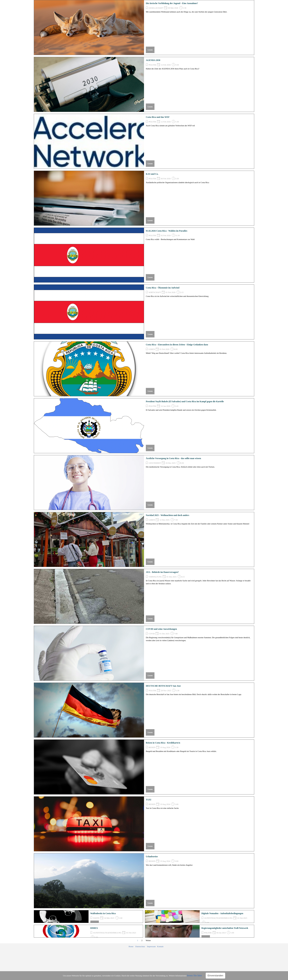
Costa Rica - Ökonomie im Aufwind (163, 288)
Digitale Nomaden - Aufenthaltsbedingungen (222, 913)
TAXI (148, 800)
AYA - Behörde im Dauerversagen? (162, 572)
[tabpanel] (146, 947)
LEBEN (152, 349)
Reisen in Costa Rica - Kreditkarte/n (163, 743)
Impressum (151, 947)
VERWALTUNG (155, 577)
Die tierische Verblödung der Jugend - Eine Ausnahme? (172, 3)
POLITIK (152, 65)
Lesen (150, 50)
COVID (152, 634)
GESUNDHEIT (155, 463)
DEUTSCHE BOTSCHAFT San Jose (163, 686)
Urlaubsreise (152, 857)
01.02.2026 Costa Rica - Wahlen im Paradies (167, 231)
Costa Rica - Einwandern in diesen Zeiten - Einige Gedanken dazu (177, 345)
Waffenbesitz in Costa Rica (103, 913)
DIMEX (94, 928)
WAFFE (96, 918)
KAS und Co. (152, 174)
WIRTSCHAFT (155, 292)
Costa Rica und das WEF (158, 117)
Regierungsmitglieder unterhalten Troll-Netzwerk (225, 928)
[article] (144, 28)
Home (131, 947)
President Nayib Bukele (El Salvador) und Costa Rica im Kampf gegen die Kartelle (185, 401)
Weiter (148, 940)
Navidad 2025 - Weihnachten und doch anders (168, 515)
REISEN (152, 747)
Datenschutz (140, 947)
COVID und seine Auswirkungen (161, 629)
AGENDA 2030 (153, 60)
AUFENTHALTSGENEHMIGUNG (218, 918)
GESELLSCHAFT (156, 8)
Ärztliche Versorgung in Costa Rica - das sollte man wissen (173, 458)
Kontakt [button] (160, 947)
